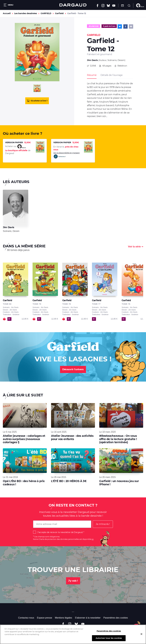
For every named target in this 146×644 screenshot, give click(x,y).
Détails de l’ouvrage (111, 75)
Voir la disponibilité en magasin (67, 155)
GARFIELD (46, 13)
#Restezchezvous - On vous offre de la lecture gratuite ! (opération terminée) (118, 439)
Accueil (7, 13)
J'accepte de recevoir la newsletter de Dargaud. (60, 532)
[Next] (139, 289)
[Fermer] (141, 637)
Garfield (59, 13)
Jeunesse (94, 26)
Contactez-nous (26, 618)
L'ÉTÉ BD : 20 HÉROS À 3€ (69, 481)
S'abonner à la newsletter (88, 618)
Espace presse (44, 618)
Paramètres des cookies (116, 618)
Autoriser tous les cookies (109, 641)
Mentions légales (63, 618)
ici (93, 539)
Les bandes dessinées (26, 13)
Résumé (92, 75)
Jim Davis (92, 60)
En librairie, (66, 148)
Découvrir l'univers (73, 369)
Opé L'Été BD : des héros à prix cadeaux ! (24, 483)
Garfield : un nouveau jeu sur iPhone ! (119, 483)
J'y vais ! (73, 581)
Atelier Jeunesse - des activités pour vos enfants (72, 437)
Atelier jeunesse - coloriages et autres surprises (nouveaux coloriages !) (24, 439)
